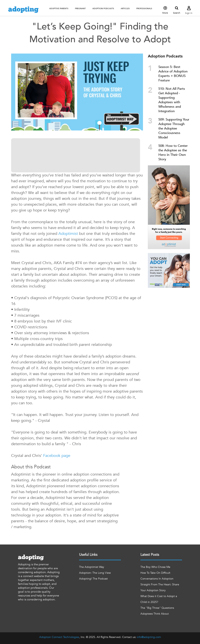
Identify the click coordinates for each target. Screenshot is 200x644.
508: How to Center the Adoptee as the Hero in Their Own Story (173, 152)
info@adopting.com (149, 637)
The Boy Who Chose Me (155, 567)
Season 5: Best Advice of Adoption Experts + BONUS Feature (173, 74)
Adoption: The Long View (95, 573)
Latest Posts (150, 555)
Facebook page (57, 456)
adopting (23, 10)
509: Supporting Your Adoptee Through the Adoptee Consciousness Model (174, 128)
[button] (59, 9)
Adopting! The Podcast (93, 579)
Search (177, 10)
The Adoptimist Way (92, 567)
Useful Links (88, 555)
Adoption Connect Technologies (59, 637)
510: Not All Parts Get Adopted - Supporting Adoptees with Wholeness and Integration (172, 100)
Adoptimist (68, 234)
